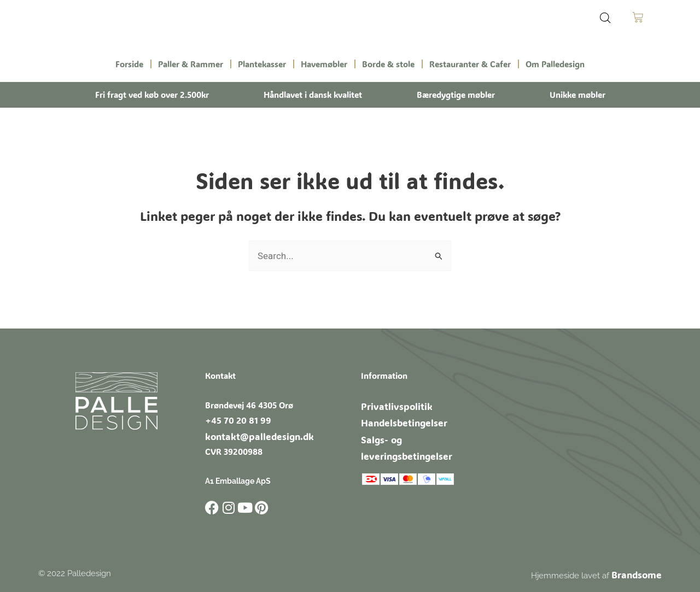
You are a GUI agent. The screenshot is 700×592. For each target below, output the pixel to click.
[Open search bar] (605, 18)
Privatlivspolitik (390, 403)
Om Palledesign (555, 64)
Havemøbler (324, 64)
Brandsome (640, 570)
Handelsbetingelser (398, 418)
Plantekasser (262, 64)
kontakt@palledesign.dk (251, 433)
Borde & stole (388, 64)
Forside (129, 64)
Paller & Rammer (191, 64)
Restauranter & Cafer (470, 64)
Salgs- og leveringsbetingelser (418, 432)
